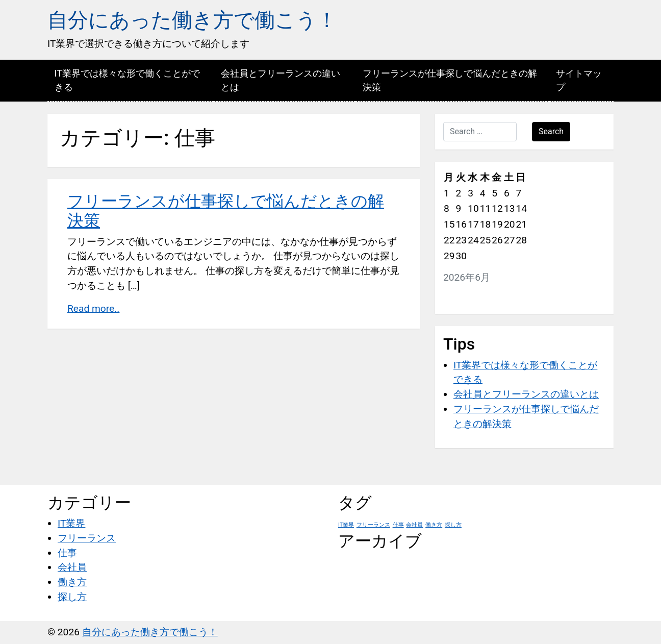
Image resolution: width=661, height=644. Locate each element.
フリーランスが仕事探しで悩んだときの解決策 (450, 80)
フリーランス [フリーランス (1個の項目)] (373, 525)
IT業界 (71, 523)
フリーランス (87, 538)
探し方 (72, 597)
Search (551, 131)
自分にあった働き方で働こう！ (192, 20)
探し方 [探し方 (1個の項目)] (453, 525)
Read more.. (93, 308)
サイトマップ (579, 80)
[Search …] (480, 132)
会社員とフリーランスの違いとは (281, 80)
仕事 (67, 553)
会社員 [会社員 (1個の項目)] (414, 525)
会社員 (72, 567)
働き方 (72, 582)
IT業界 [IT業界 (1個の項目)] (346, 525)
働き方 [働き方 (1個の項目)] (434, 525)
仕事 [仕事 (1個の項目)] (398, 525)
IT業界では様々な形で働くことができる (127, 80)
